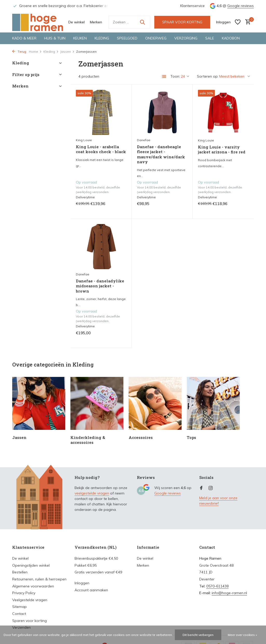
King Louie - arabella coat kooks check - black (101, 149)
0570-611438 (217, 586)
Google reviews (241, 6)
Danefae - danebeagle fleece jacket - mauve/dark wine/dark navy (161, 154)
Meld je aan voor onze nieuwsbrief (218, 501)
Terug (19, 52)
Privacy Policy (24, 593)
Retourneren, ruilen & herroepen (39, 579)
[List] (164, 77)
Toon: (175, 76)
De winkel (77, 22)
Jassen (67, 52)
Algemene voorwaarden (33, 586)
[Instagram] (211, 488)
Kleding (102, 38)
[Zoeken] (129, 22)
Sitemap (19, 607)
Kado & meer (24, 38)
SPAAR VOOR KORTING (182, 22)
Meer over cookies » (242, 635)
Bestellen (20, 572)
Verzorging (186, 38)
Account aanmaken (91, 590)
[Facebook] (201, 488)
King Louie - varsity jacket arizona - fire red (222, 150)
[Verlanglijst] (238, 22)
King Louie (84, 140)
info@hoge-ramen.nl (229, 593)
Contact (19, 614)
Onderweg (156, 38)
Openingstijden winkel (31, 565)
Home (35, 52)
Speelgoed (127, 38)
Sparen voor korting (29, 621)
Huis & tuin (55, 38)
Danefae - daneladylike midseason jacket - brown (100, 286)
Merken (96, 22)
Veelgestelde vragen (30, 600)
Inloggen (82, 583)
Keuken (80, 38)
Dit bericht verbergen (198, 635)
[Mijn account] (223, 22)
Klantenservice (192, 6)
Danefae (144, 140)
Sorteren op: (208, 76)
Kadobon (231, 38)
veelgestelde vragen (92, 493)
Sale (210, 38)
